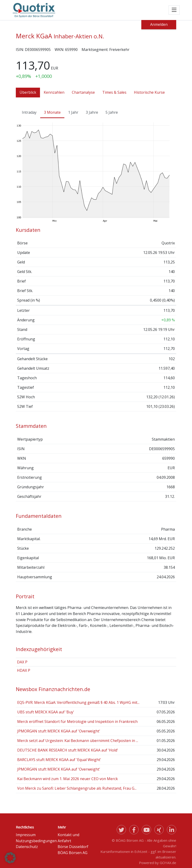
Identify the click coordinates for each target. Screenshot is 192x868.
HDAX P (24, 670)
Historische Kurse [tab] (149, 92)
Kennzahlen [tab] (54, 92)
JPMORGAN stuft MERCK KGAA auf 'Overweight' (59, 731)
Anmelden (159, 24)
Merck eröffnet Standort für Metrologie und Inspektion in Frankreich (77, 722)
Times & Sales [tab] (114, 92)
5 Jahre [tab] (112, 112)
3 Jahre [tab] (92, 112)
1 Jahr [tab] (73, 112)
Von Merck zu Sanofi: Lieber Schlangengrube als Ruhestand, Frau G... (77, 788)
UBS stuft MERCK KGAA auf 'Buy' (46, 712)
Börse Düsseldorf (73, 847)
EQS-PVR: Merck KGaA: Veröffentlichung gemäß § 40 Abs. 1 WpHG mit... (78, 702)
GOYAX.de (168, 863)
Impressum (26, 835)
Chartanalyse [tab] (83, 92)
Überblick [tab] (28, 92)
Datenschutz (27, 847)
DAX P (22, 662)
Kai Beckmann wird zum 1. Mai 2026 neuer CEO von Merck (68, 779)
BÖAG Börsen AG (73, 853)
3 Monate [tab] (52, 112)
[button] (10, 858)
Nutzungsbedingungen (36, 841)
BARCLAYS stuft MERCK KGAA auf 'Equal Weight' (59, 760)
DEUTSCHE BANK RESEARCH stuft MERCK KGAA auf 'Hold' (68, 750)
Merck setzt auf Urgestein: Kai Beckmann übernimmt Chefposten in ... (78, 741)
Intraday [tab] (29, 112)
